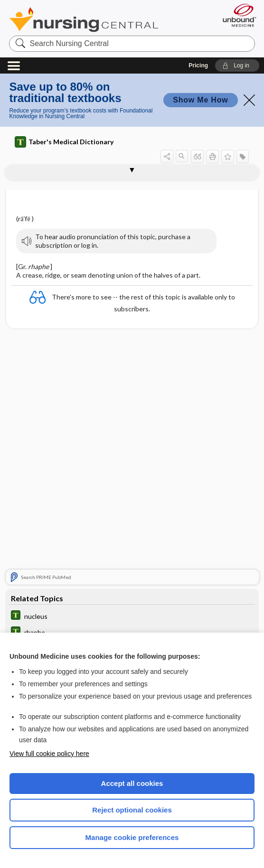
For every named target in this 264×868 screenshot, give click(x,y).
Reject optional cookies (132, 810)
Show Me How (200, 100)
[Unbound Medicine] (236, 15)
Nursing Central (84, 19)
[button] (237, 65)
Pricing (198, 65)
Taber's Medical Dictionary (64, 142)
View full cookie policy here (49, 754)
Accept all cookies (132, 783)
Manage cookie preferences (132, 837)
